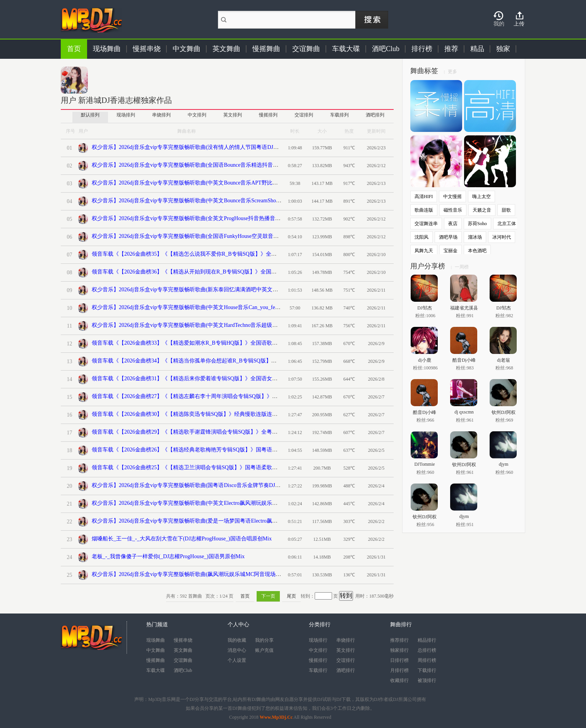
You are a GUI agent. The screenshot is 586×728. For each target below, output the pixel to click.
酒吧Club (386, 49)
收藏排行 (399, 680)
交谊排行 (346, 660)
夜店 (453, 224)
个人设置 (237, 660)
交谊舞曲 (306, 49)
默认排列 (90, 115)
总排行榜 (427, 650)
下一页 (268, 596)
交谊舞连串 (426, 224)
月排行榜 (399, 670)
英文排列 (233, 115)
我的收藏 (237, 640)
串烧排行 (346, 640)
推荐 (451, 49)
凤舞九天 (424, 251)
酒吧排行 (346, 670)
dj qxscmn (464, 412)
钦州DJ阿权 (503, 412)
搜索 (372, 20)
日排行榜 (399, 660)
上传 (519, 24)
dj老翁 (503, 360)
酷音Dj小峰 (464, 360)
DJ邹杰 (424, 308)
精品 (477, 49)
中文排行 (318, 650)
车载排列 (339, 115)
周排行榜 (427, 660)
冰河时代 (502, 237)
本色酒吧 (477, 251)
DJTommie (424, 464)
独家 (503, 49)
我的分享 (264, 640)
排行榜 (422, 49)
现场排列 (126, 115)
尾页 (291, 596)
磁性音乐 (453, 210)
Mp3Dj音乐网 (162, 699)
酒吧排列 (375, 115)
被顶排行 (427, 680)
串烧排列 (161, 115)
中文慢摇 (452, 197)
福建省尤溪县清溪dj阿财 (464, 308)
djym (504, 464)
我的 (499, 24)
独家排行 (399, 650)
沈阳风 (422, 237)
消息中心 (237, 650)
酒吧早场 (448, 237)
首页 (74, 49)
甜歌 (506, 210)
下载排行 (427, 670)
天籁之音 (482, 210)
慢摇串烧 (147, 49)
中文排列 (197, 115)
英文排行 (346, 650)
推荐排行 (399, 640)
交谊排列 (304, 115)
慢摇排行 (318, 660)
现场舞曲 (107, 49)
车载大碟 (346, 49)
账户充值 (264, 650)
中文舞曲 (187, 49)
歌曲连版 (424, 210)
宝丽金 (451, 251)
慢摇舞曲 (266, 49)
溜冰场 (475, 237)
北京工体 (507, 224)
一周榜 (462, 267)
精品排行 (427, 640)
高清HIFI (424, 197)
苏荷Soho (477, 224)
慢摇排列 (268, 115)
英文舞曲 (226, 49)
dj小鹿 (424, 360)
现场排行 (318, 640)
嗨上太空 (481, 197)
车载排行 (318, 670)
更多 (452, 72)
